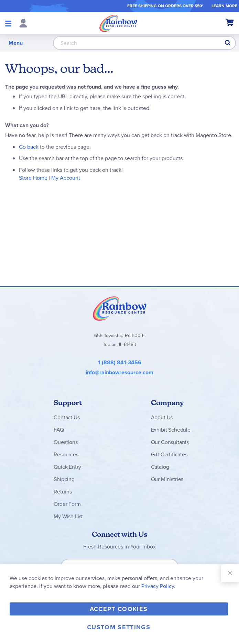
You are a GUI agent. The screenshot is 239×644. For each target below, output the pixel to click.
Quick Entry (67, 467)
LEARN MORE (224, 6)
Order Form (67, 504)
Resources (66, 454)
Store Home (33, 178)
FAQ (59, 430)
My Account (66, 178)
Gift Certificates (169, 454)
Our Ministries (167, 479)
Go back (29, 147)
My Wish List (68, 516)
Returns (63, 492)
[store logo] (118, 23)
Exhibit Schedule (171, 430)
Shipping (64, 479)
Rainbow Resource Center (120, 308)
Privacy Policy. (158, 586)
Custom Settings (119, 627)
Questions (66, 442)
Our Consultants (170, 442)
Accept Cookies (119, 609)
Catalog (160, 467)
